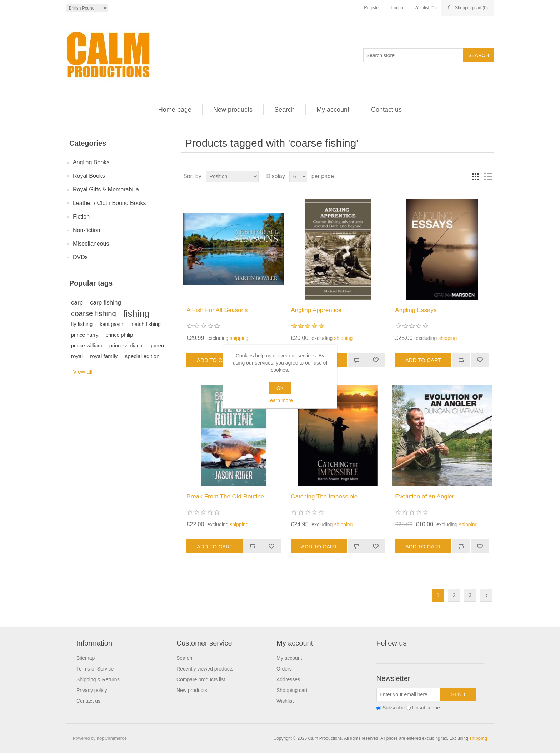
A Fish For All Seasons (217, 310)
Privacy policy (92, 690)
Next (486, 595)
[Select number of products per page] (298, 176)
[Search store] (413, 55)
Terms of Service (95, 669)
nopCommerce (112, 738)
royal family (104, 356)
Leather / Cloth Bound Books (109, 203)
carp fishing (106, 303)
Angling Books (91, 162)
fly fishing (82, 324)
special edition (142, 356)
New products (233, 110)
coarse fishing (94, 313)
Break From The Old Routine (225, 496)
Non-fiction (86, 230)
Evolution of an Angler (424, 496)
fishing (136, 313)
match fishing (146, 324)
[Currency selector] (87, 8)
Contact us (386, 110)
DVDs (80, 257)
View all (83, 372)
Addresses (288, 679)
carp (77, 303)
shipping (239, 338)
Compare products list (201, 679)
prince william (87, 346)
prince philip (119, 335)
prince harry (85, 335)
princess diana (126, 346)
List (488, 176)
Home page (175, 110)
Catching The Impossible (324, 496)
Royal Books (89, 176)
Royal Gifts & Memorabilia (106, 189)
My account (333, 110)
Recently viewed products (205, 669)
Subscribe (394, 708)
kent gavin (111, 324)
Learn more (280, 400)
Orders (284, 669)
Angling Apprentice (316, 310)
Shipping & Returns (98, 679)
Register (372, 8)
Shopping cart (292, 690)
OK (280, 388)
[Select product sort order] (232, 176)
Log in (397, 8)
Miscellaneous (91, 244)
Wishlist (285, 701)
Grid (475, 176)
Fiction (81, 217)
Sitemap (86, 658)
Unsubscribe (426, 708)
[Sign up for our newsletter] (409, 694)
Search (284, 110)
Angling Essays (416, 310)
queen (157, 346)
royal (77, 356)
